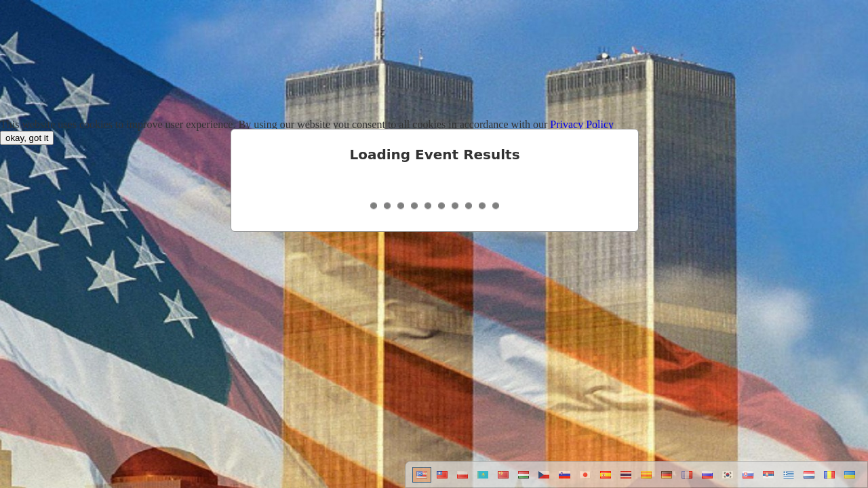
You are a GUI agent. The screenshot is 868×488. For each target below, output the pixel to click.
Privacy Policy (582, 124)
